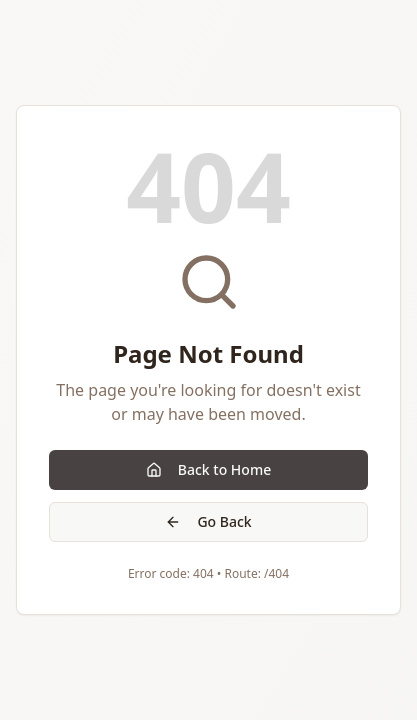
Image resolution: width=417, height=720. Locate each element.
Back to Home (208, 469)
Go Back (208, 521)
